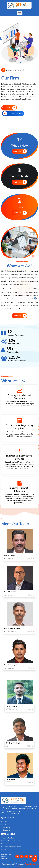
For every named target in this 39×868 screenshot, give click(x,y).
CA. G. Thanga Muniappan (14, 665)
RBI (3, 844)
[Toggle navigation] (20, 13)
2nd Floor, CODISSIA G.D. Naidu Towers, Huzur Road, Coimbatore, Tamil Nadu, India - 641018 (21, 808)
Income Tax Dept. (8, 838)
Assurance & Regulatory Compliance (19, 427)
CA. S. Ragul (10, 780)
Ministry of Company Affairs (11, 847)
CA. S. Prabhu (10, 555)
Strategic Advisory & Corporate (19, 397)
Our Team (5, 827)
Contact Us (9, 108)
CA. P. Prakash (10, 592)
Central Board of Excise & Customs (14, 841)
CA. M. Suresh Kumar (12, 628)
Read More (20, 151)
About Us (5, 824)
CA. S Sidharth (11, 706)
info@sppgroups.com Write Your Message (13, 812)
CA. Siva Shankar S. (13, 743)
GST (4, 850)
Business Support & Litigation (19, 489)
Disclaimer (6, 830)
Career (4, 858)
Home (4, 821)
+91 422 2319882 (13, 113)
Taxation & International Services (19, 457)
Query (4, 856)
